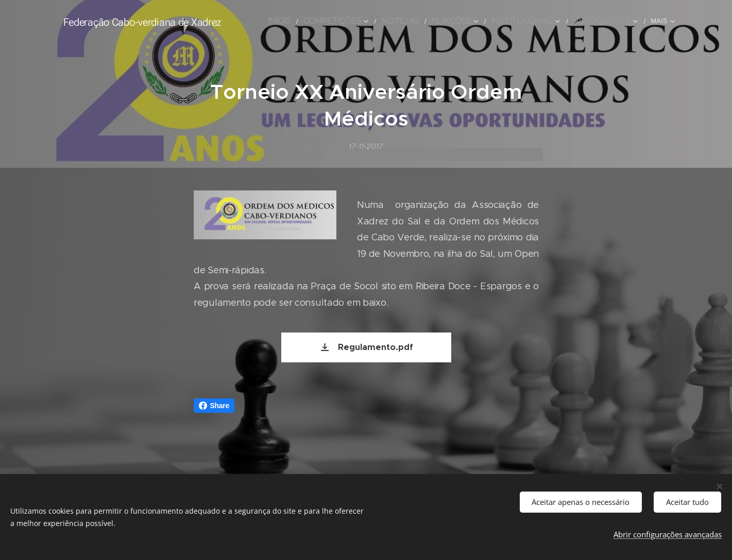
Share (214, 406)
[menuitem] (282, 21)
